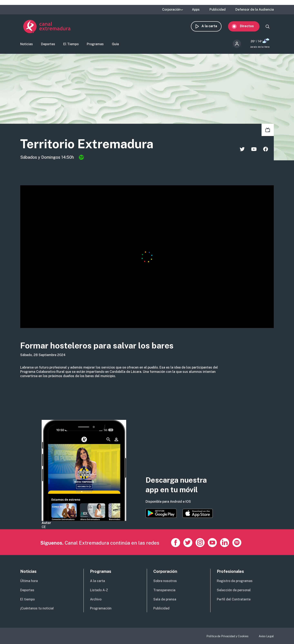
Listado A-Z (99, 590)
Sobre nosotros (165, 581)
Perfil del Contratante (234, 599)
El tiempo (27, 599)
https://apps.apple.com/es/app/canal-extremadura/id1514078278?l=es (198, 513)
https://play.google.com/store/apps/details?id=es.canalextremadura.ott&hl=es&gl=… (161, 513)
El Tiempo (71, 44)
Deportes (48, 44)
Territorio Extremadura (87, 144)
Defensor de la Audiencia (255, 10)
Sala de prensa (165, 599)
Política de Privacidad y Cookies (227, 636)
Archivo (96, 599)
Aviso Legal (266, 636)
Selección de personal (234, 590)
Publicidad (218, 10)
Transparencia (164, 590)
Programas (95, 44)
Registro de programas (235, 581)
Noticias (27, 44)
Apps (196, 10)
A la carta (212, 26)
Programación (101, 608)
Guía (115, 44)
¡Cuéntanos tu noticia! (37, 608)
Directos (250, 26)
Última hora (29, 581)
